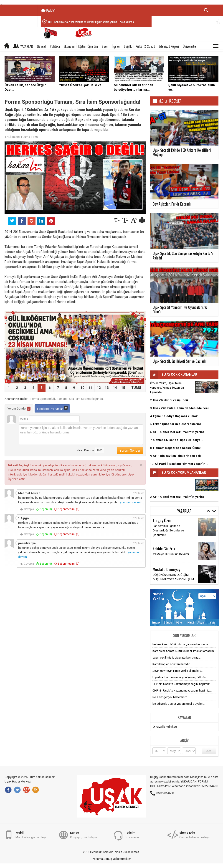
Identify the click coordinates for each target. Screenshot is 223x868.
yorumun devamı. (131, 502)
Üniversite (189, 46)
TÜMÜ (136, 388)
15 (123, 388)
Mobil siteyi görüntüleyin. (32, 835)
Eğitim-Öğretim (88, 46)
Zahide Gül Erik (164, 548)
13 (107, 388)
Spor (105, 46)
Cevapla (27, 509)
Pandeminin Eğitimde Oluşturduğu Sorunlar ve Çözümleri (168, 530)
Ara (209, 751)
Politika (55, 46)
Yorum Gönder (19, 409)
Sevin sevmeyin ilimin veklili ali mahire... (178, 671)
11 (91, 388)
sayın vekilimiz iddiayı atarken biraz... (176, 658)
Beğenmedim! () (67, 509)
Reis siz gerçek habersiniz (170, 697)
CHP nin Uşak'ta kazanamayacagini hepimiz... (182, 684)
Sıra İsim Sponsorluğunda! (86, 399)
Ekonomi (69, 46)
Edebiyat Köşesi (169, 46)
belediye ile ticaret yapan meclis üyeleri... (179, 704)
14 (115, 388)
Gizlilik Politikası (167, 727)
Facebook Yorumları (52, 408)
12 (99, 388)
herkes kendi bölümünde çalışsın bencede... (181, 644)
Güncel (41, 46)
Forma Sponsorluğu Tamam (49, 399)
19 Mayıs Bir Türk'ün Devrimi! (171, 554)
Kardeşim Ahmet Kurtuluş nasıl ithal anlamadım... (184, 651)
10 (82, 388)
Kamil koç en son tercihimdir (171, 664)
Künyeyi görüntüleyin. (84, 835)
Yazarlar (27, 46)
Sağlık (128, 46)
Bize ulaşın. (132, 835)
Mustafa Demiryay (166, 569)
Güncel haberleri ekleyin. (195, 835)
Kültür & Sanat (145, 46)
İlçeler (116, 46)
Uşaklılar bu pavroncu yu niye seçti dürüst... (181, 677)
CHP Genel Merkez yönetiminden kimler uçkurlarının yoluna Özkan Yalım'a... (92, 22)
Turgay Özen (162, 520)
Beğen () (44, 509)
